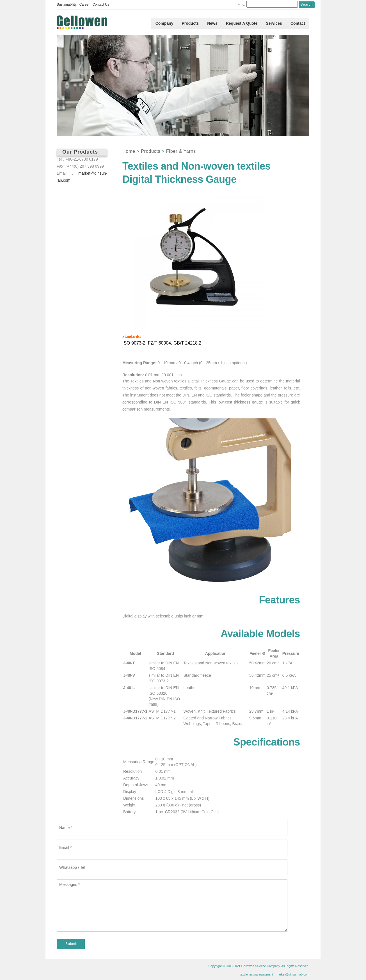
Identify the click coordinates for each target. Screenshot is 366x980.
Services (274, 23)
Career (85, 4)
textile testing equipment (256, 974)
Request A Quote (242, 23)
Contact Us (101, 4)
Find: (242, 4)
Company (164, 23)
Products (190, 23)
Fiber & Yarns (181, 151)
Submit (71, 944)
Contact (298, 23)
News (212, 23)
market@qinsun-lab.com (293, 974)
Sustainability (67, 4)
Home (129, 151)
